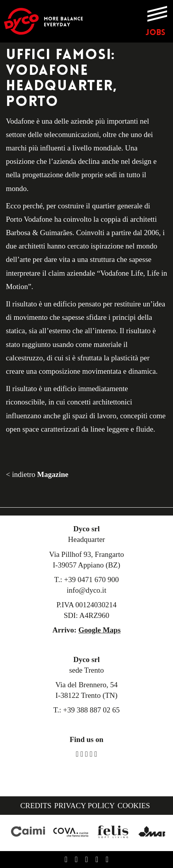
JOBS (155, 33)
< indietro (37, 474)
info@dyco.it (86, 590)
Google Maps (100, 630)
